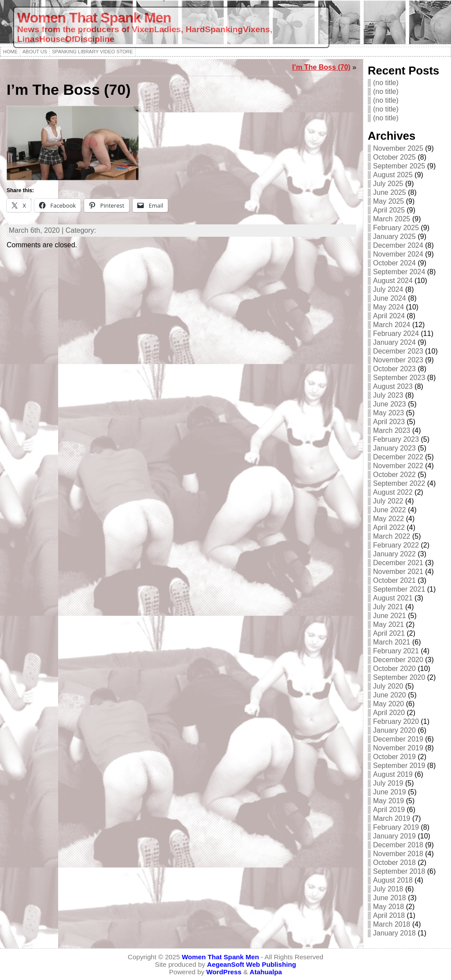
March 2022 (392, 536)
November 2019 (398, 748)
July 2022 (388, 501)
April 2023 (389, 422)
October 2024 (394, 263)
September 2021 (399, 589)
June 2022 (390, 510)
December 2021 (398, 563)
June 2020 (390, 695)
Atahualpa (266, 972)
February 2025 (396, 228)
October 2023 (394, 369)
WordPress (224, 972)
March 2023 (392, 430)
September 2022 (399, 483)
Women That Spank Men (94, 18)
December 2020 (398, 660)
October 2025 (394, 157)
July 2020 (388, 686)
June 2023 (390, 404)
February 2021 (396, 651)
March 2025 (392, 219)
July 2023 (388, 395)
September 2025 (399, 166)
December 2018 (398, 845)
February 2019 (396, 827)
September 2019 (399, 766)
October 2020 (394, 669)
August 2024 (393, 281)
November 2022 (398, 466)
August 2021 (393, 598)
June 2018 (390, 898)
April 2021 (389, 633)
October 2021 (394, 580)
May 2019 (388, 801)
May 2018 (388, 907)
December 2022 (398, 457)
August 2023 (393, 386)
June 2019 (390, 792)
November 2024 (398, 254)
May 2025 (388, 201)
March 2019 (392, 818)
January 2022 (394, 554)
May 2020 (388, 704)
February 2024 (396, 333)
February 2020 (396, 721)
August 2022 (393, 492)
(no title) (386, 83)
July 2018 (388, 889)
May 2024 (388, 307)
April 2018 (389, 915)
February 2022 (396, 545)
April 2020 (389, 713)
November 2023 (398, 360)
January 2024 (394, 342)
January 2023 (394, 448)
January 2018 (394, 933)
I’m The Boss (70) (321, 67)
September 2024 (399, 272)
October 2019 (394, 757)
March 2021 (392, 642)
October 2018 (394, 863)
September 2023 (399, 378)
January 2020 (394, 730)
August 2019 (393, 774)
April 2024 (389, 316)
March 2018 (392, 924)
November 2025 (398, 148)
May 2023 (388, 413)
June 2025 (390, 192)
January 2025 (394, 237)
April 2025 (389, 210)
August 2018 (393, 880)
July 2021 (388, 607)
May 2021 (388, 624)
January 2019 (394, 836)
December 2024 (398, 245)
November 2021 (398, 572)
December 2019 (398, 739)
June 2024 (390, 298)
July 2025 (388, 184)
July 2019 (388, 783)
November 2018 (398, 854)
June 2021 (390, 616)
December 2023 (398, 351)
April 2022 (389, 527)
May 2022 (388, 519)
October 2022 (394, 475)
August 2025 (393, 175)
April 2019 (389, 810)
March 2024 (392, 325)
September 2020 (399, 677)
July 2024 (388, 289)
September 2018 (399, 871)
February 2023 (396, 439)
